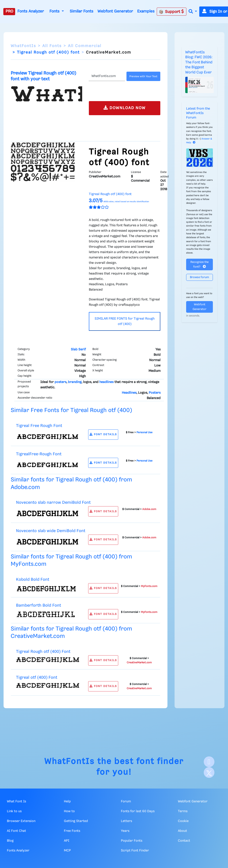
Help (67, 801)
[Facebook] (209, 762)
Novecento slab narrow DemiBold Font (53, 503)
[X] (209, 772)
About (182, 831)
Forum (126, 801)
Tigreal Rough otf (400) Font (43, 652)
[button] (193, 12)
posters (60, 382)
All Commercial (85, 46)
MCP (67, 851)
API (67, 841)
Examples (146, 11)
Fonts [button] (55, 11)
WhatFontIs (23, 46)
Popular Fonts (132, 841)
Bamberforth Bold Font (39, 605)
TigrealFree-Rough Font (39, 454)
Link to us (14, 811)
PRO (9, 11)
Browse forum (199, 277)
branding (75, 382)
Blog (10, 841)
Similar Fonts (81, 11)
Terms (183, 811)
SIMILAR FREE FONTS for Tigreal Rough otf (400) (125, 321)
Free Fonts (72, 831)
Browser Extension (21, 821)
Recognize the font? (199, 264)
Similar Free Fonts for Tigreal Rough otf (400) (71, 410)
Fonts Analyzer (31, 11)
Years (125, 831)
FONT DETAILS (103, 434)
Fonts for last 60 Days (138, 811)
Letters (126, 821)
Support (171, 12)
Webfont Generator (115, 11)
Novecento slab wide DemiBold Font (51, 531)
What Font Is (16, 801)
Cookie (183, 821)
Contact (184, 841)
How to (69, 811)
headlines (106, 382)
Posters (155, 393)
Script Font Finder (135, 851)
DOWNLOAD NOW (125, 108)
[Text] (107, 76)
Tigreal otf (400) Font (37, 678)
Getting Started (76, 821)
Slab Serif (78, 350)
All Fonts (52, 46)
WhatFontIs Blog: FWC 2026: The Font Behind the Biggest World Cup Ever (199, 62)
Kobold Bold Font (33, 580)
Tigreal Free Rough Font (39, 426)
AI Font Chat (16, 831)
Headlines (129, 393)
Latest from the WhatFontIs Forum (198, 113)
